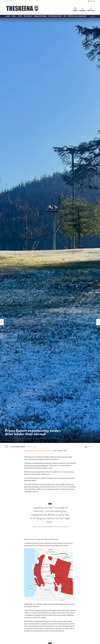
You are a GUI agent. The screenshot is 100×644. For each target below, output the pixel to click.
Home (8, 16)
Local (14, 17)
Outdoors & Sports (55, 16)
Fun (65, 16)
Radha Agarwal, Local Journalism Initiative (39, 451)
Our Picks (91, 9)
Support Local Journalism (77, 16)
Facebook (62, 600)
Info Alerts (28, 17)
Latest (75, 9)
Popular (82, 9)
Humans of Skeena (40, 16)
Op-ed (20, 16)
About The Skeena (9, 1)
